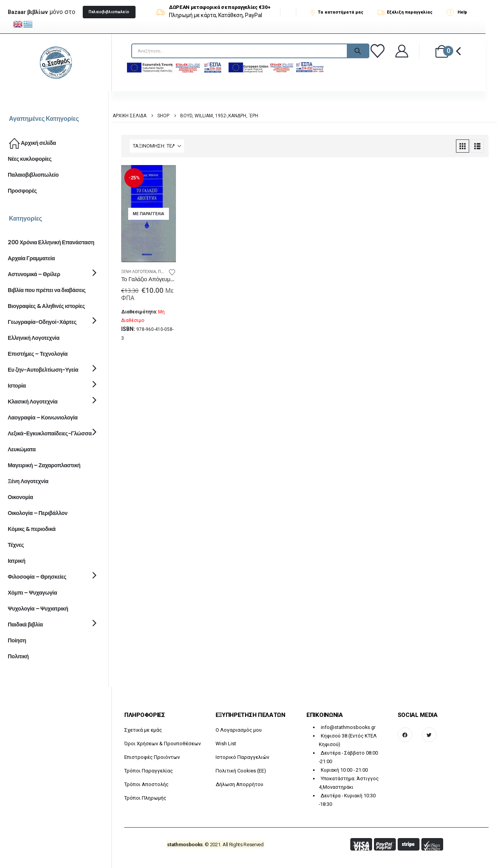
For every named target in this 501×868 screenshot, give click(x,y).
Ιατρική (17, 561)
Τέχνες (16, 545)
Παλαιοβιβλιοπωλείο (33, 175)
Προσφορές (22, 191)
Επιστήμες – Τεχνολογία (38, 354)
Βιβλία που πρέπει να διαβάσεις (47, 290)
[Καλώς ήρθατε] (402, 51)
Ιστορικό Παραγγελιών (242, 757)
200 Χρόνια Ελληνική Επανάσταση (51, 242)
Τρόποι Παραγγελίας (149, 771)
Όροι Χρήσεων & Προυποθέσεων (163, 744)
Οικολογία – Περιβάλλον (38, 513)
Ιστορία (17, 386)
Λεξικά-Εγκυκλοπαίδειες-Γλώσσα (50, 433)
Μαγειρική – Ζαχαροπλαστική (44, 465)
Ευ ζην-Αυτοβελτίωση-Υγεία (43, 370)
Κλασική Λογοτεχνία (33, 402)
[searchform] (171, 51)
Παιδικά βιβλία (25, 624)
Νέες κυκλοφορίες (30, 159)
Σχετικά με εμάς (143, 730)
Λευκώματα (22, 449)
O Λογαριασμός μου (239, 730)
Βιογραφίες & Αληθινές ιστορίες (46, 306)
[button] (109, 12)
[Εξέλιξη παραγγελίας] (409, 12)
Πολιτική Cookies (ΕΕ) (241, 771)
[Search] (358, 51)
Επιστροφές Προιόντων (152, 757)
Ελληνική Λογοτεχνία (34, 338)
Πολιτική (18, 656)
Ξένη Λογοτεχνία (139, 271)
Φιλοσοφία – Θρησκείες (37, 577)
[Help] (459, 12)
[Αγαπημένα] (379, 51)
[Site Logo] (56, 63)
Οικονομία (20, 497)
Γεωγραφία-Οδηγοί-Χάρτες (42, 322)
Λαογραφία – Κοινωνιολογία (43, 417)
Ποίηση (17, 640)
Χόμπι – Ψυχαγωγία (32, 593)
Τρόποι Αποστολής (146, 784)
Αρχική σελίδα (32, 144)
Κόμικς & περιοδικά (32, 529)
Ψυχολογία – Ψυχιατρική (38, 609)
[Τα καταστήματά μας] (340, 12)
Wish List (226, 744)
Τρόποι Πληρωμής (145, 798)
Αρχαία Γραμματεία (31, 258)
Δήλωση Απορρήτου (239, 784)
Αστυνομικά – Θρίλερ (34, 274)
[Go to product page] (149, 214)
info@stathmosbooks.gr (348, 727)
